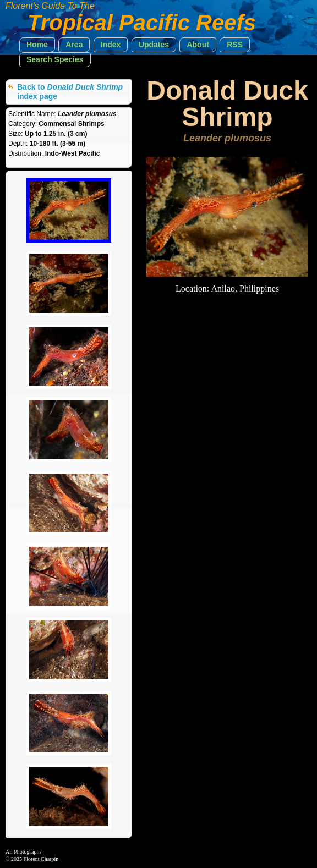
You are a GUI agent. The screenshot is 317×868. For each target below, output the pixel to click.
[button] (37, 45)
